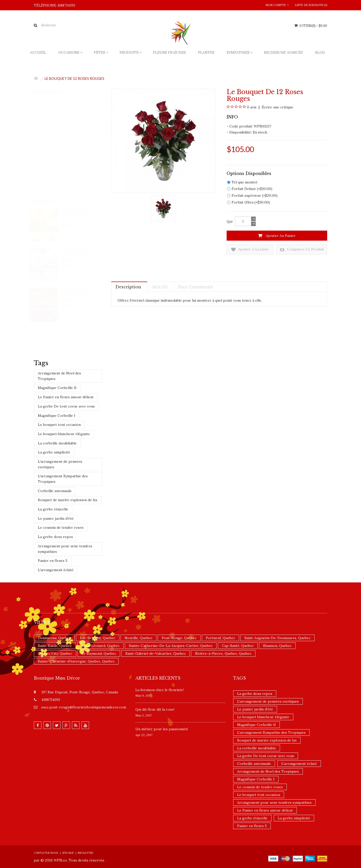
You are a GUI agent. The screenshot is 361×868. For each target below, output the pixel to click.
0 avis (252, 107)
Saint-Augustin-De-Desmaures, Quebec (278, 638)
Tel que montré (242, 182)
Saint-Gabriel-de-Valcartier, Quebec (156, 653)
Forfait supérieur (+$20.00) (252, 195)
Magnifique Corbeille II (57, 388)
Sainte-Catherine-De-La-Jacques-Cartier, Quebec (171, 646)
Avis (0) (160, 287)
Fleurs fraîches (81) (49, 111)
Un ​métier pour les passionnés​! (162, 729)
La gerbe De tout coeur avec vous (66, 406)
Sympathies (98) (47, 132)
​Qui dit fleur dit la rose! (155, 709)
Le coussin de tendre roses (61, 527)
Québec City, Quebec (55, 653)
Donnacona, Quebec (54, 638)
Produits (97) (45, 164)
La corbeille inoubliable (57, 443)
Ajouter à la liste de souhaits (250, 250)
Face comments (196, 287)
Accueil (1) (42, 101)
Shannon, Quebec (277, 646)
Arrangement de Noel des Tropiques (59, 376)
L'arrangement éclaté (56, 570)
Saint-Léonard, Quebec (100, 646)
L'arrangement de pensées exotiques (60, 464)
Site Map (68, 853)
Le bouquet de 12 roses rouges (74, 78)
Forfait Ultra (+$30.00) (249, 202)
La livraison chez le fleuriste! (160, 690)
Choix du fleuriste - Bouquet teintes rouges (79, 294)
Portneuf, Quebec (220, 638)
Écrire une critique (277, 107)
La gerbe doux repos (55, 537)
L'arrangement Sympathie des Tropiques (63, 479)
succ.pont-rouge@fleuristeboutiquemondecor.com (84, 707)
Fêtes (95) (42, 154)
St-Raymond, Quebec (99, 653)
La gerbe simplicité (54, 452)
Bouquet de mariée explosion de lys (68, 500)
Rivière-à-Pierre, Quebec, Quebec (223, 653)
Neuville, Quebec (139, 638)
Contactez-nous (46, 853)
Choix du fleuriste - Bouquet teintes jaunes (79, 214)
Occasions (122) (47, 143)
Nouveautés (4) (47, 185)
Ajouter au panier (277, 236)
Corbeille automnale (55, 491)
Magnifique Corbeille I (57, 416)
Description (128, 287)
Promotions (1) (46, 175)
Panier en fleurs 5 (53, 561)
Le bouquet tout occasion (59, 425)
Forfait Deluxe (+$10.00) (250, 189)
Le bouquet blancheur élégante (64, 434)
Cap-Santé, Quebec (238, 646)
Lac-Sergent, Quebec (98, 638)
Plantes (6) (43, 122)
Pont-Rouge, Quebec (179, 638)
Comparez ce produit (302, 250)
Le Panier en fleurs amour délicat (66, 397)
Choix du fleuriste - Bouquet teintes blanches (79, 254)
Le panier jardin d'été (56, 518)
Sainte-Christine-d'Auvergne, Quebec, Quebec (76, 661)
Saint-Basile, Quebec (55, 646)
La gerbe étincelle (53, 509)
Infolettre (85, 853)
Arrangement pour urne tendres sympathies (65, 549)
